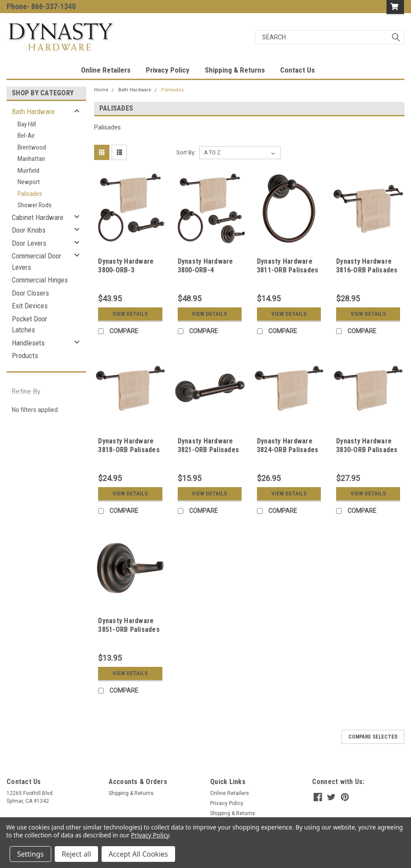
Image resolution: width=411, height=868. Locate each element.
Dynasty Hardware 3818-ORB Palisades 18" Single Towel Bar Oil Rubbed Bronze (130, 454)
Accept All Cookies (138, 854)
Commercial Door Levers (37, 261)
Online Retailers (106, 70)
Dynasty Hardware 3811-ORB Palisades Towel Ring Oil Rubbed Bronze (288, 274)
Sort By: (186, 152)
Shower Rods (35, 205)
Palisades (30, 194)
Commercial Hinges (40, 280)
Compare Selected (373, 737)
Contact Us (297, 70)
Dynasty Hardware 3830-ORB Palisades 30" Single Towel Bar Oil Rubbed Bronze (368, 454)
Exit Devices (30, 306)
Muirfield (28, 171)
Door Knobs (29, 230)
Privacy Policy (168, 70)
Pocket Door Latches (30, 324)
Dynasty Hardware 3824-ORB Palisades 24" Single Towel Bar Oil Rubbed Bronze (289, 454)
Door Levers (29, 243)
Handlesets (28, 343)
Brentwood (32, 147)
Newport (29, 182)
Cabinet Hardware (38, 217)
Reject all (76, 854)
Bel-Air (26, 136)
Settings (30, 854)
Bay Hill (27, 124)
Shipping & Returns (235, 70)
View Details (130, 314)
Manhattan (31, 159)
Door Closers (30, 293)
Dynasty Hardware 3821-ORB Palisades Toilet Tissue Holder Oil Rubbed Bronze (210, 454)
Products (25, 356)
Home (101, 90)
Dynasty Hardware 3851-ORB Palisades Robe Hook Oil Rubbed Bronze (129, 634)
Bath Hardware (33, 112)
